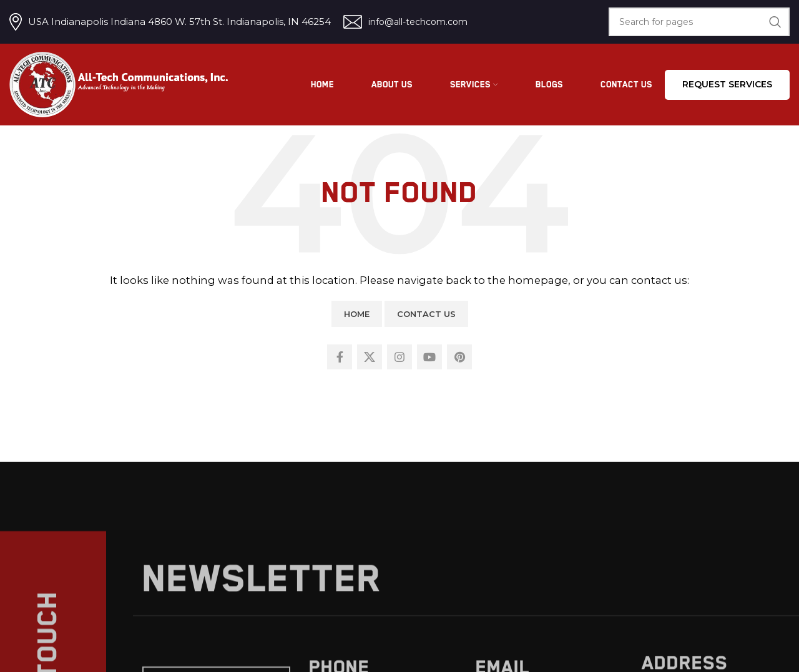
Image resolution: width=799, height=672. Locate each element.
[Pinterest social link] (459, 357)
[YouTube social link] (429, 357)
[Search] (699, 22)
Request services (727, 84)
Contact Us (426, 314)
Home (357, 314)
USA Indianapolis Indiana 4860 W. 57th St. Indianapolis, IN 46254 (179, 22)
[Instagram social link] (399, 357)
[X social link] (370, 357)
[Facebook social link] (340, 357)
